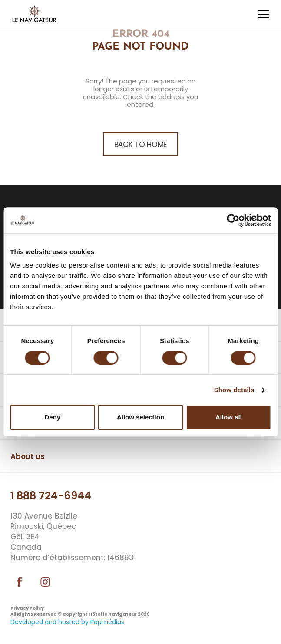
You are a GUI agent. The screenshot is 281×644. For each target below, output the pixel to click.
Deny (52, 417)
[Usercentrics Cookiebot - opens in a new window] (233, 220)
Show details (234, 390)
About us (28, 456)
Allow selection (140, 417)
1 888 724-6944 (51, 496)
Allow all (229, 417)
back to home (140, 145)
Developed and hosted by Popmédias (67, 622)
